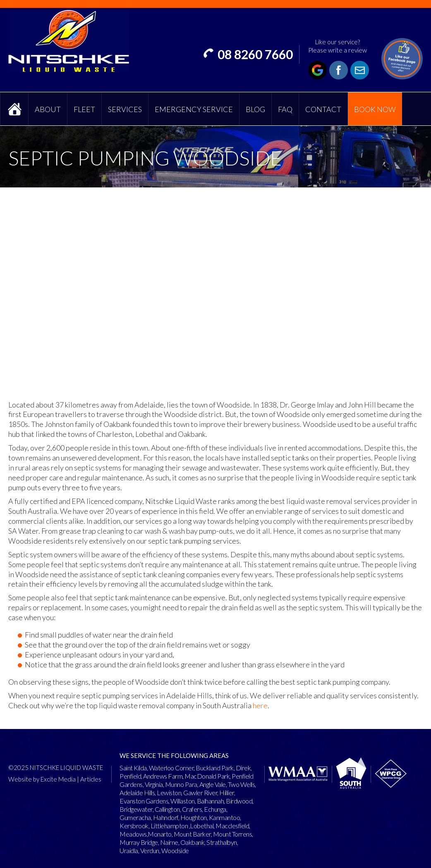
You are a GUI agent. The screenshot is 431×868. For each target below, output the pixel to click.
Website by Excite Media (42, 779)
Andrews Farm (163, 776)
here (260, 705)
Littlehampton (169, 826)
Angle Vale (213, 784)
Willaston (183, 801)
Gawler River (200, 792)
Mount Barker (192, 834)
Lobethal (202, 826)
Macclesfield (232, 826)
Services (125, 109)
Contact (323, 109)
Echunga (215, 809)
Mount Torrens (233, 834)
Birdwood (239, 801)
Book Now (375, 109)
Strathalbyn (222, 842)
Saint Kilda (133, 768)
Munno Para (181, 784)
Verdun (150, 850)
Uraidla (129, 850)
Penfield (130, 776)
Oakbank (193, 842)
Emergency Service (194, 109)
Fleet (84, 109)
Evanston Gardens (144, 801)
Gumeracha (135, 817)
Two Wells (242, 784)
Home (14, 109)
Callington (167, 809)
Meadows (133, 834)
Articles (91, 779)
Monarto (160, 834)
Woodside (175, 850)
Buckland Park (215, 768)
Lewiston (169, 792)
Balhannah (211, 801)
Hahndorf (166, 817)
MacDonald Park (207, 776)
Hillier (227, 792)
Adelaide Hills (137, 792)
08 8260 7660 (255, 54)
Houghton (194, 817)
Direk (243, 768)
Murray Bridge (139, 842)
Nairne (169, 842)
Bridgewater (136, 809)
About (48, 109)
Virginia (154, 784)
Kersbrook (134, 826)
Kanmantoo (225, 817)
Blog (255, 109)
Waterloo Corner (171, 768)
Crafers (192, 809)
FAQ (285, 109)
